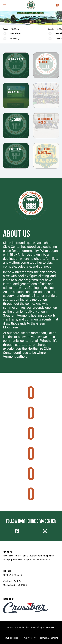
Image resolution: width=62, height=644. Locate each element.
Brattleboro (15, 33)
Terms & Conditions (49, 638)
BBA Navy (14, 39)
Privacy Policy (29, 638)
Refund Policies (11, 638)
